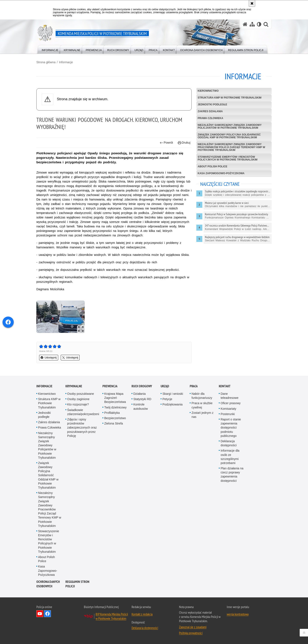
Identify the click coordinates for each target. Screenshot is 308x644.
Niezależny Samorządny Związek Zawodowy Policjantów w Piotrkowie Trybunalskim (230, 126)
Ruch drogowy (142, 386)
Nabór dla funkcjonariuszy (202, 396)
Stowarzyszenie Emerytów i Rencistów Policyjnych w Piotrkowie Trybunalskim (228, 158)
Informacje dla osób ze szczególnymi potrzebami (230, 457)
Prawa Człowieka (210, 118)
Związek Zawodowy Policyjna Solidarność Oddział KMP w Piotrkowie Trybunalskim (229, 136)
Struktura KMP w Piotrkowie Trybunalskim (230, 98)
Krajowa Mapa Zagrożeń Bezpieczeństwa (115, 398)
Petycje (167, 399)
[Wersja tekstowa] (259, 24)
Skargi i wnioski (173, 394)
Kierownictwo (208, 91)
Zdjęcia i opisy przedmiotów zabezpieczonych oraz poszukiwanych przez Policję (82, 428)
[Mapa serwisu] (252, 24)
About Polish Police (212, 167)
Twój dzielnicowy (115, 407)
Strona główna (46, 62)
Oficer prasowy (230, 403)
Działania (139, 394)
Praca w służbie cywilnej (202, 405)
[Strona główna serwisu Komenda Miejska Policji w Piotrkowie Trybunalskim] (245, 24)
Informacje (66, 62)
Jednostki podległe (212, 105)
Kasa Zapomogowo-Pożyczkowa (221, 173)
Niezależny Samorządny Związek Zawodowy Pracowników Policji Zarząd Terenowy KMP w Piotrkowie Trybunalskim (231, 147)
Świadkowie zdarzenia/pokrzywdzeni (83, 412)
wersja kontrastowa (238, 614)
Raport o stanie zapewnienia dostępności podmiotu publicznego (231, 428)
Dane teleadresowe (229, 396)
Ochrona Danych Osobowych (48, 584)
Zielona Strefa (113, 423)
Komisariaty (228, 409)
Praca (194, 386)
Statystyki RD (142, 399)
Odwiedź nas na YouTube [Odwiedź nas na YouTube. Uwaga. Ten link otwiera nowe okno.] (40, 614)
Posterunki (228, 414)
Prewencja (110, 386)
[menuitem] (50, 49)
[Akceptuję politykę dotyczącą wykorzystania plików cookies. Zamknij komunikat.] (252, 3)
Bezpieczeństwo (115, 418)
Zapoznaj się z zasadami (193, 627)
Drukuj (184, 143)
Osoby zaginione (78, 399)
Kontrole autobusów (141, 406)
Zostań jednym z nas (202, 415)
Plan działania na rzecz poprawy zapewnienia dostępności (232, 475)
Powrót (166, 143)
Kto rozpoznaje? (78, 404)
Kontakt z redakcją (142, 614)
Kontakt (225, 386)
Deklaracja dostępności (229, 443)
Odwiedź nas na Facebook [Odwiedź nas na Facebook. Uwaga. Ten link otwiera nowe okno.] (47, 614)
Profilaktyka (112, 413)
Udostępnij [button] (49, 358)
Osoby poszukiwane (81, 394)
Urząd (165, 386)
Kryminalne (74, 386)
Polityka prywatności (191, 633)
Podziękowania (172, 404)
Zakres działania (210, 111)
